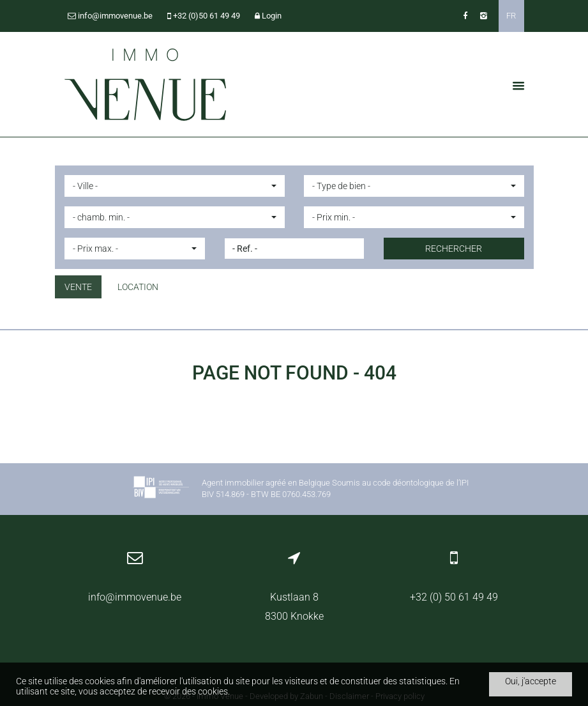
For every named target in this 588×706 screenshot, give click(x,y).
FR (511, 16)
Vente (78, 287)
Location (138, 287)
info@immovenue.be (135, 597)
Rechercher (454, 249)
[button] (175, 186)
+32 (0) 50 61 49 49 (454, 597)
